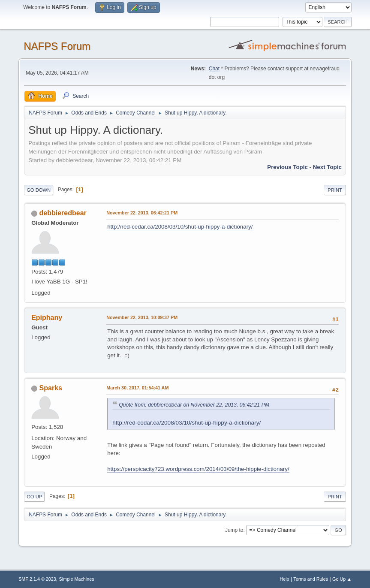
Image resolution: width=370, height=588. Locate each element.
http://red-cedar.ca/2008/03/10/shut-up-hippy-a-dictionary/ (180, 227)
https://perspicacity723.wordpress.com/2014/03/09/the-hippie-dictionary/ (198, 469)
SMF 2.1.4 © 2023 (37, 579)
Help (284, 579)
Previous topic (287, 167)
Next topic (327, 167)
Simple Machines (76, 579)
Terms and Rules (311, 579)
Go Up (34, 497)
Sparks (51, 388)
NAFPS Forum (57, 46)
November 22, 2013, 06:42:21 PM (142, 213)
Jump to (234, 530)
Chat (214, 69)
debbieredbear (63, 213)
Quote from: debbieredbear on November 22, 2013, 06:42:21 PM (194, 405)
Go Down (39, 190)
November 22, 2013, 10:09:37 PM (142, 317)
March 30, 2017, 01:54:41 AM (137, 388)
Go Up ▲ (342, 579)
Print (335, 190)
